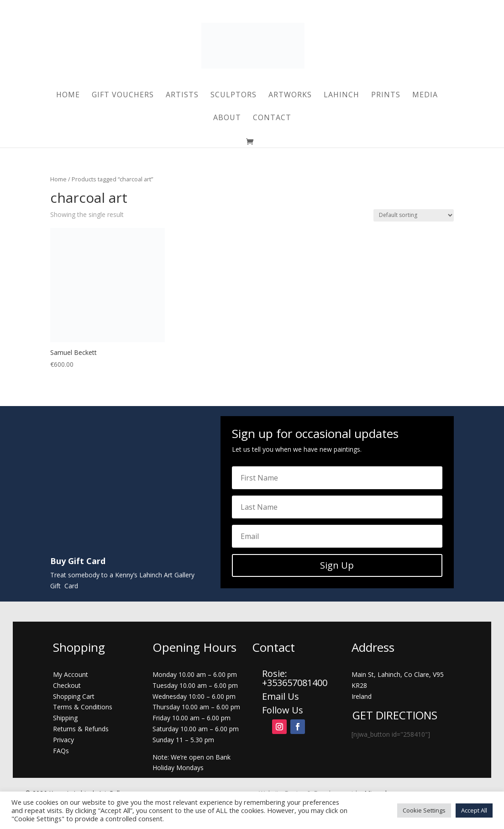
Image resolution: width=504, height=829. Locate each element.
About (227, 118)
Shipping (65, 718)
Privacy (63, 740)
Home (68, 95)
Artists (182, 95)
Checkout (67, 685)
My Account (71, 674)
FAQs (61, 751)
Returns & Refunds (81, 729)
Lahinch (341, 95)
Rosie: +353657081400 (296, 678)
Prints (386, 95)
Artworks (290, 95)
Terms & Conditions (83, 707)
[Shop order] (414, 215)
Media (425, 95)
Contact (272, 118)
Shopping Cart (74, 696)
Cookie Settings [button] (424, 810)
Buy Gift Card (78, 561)
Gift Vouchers (123, 95)
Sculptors (234, 95)
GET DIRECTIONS (395, 715)
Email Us (281, 696)
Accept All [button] (474, 810)
